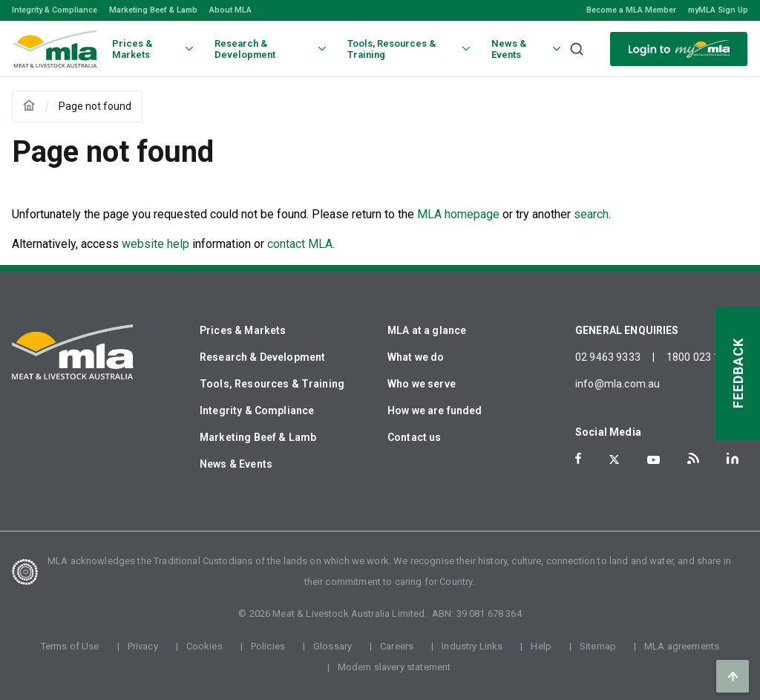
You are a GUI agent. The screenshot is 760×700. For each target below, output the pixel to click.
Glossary (332, 646)
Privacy (143, 646)
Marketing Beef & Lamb (153, 10)
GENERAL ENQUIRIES (627, 330)
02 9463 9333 (608, 357)
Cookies (204, 646)
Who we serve (422, 384)
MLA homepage (460, 214)
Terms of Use (70, 646)
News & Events (236, 464)
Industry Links (472, 646)
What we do (416, 357)
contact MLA (300, 244)
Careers (397, 646)
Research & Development (262, 357)
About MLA (230, 10)
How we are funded (435, 410)
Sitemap (598, 646)
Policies (268, 646)
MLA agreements (682, 646)
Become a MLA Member (631, 10)
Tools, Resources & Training (272, 384)
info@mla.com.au (617, 384)
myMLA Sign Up (718, 10)
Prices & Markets (243, 330)
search (591, 214)
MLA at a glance (427, 330)
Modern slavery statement (394, 667)
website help (155, 244)
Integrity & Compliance (55, 10)
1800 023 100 (699, 357)
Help (541, 646)
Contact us (415, 437)
